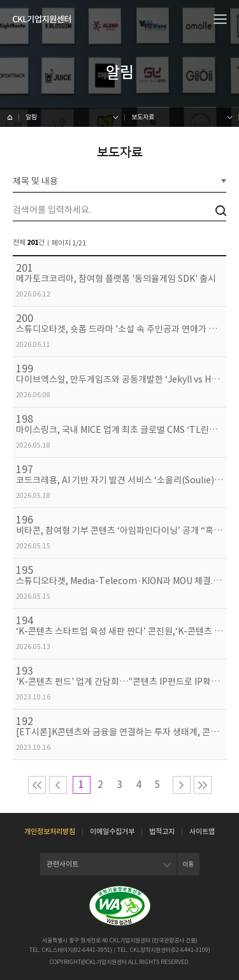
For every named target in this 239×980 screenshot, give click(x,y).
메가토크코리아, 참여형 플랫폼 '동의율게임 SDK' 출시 (116, 279)
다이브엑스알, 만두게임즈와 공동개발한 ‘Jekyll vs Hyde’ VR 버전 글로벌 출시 (119, 380)
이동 (188, 864)
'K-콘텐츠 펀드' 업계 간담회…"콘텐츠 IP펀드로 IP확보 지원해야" (119, 682)
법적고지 (162, 831)
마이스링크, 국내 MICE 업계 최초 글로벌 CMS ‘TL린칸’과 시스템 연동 (119, 430)
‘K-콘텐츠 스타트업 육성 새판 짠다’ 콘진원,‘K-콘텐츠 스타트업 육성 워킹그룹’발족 (119, 632)
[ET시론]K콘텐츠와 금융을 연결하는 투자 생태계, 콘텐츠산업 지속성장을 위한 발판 (119, 732)
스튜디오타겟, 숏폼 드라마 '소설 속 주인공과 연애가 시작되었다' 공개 (119, 329)
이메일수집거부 (112, 831)
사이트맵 (202, 831)
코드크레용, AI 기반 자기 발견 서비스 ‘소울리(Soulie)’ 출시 (119, 480)
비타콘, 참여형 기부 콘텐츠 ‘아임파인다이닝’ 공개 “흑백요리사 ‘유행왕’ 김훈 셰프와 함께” (119, 531)
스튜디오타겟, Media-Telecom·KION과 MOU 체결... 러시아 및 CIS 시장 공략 (119, 581)
